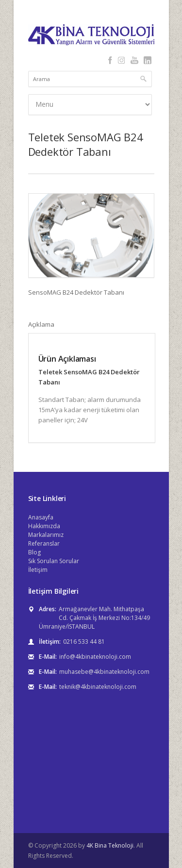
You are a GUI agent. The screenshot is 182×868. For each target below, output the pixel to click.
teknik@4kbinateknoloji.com (98, 687)
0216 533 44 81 (84, 642)
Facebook (110, 60)
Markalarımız (46, 535)
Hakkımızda (44, 526)
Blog (34, 552)
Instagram (122, 60)
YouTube (135, 60)
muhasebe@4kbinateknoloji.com (104, 672)
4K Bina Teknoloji (110, 845)
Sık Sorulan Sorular (54, 561)
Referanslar (44, 543)
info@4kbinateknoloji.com (95, 657)
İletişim (38, 570)
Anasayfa (41, 517)
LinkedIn (148, 60)
